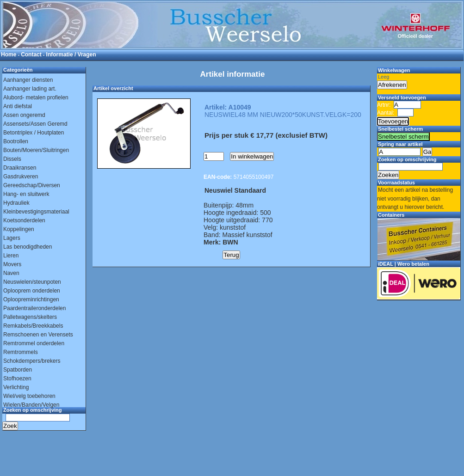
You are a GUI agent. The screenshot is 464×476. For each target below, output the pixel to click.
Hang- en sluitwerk (26, 194)
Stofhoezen (17, 378)
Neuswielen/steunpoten (32, 282)
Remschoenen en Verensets (38, 335)
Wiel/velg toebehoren (29, 396)
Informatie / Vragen (71, 55)
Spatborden (18, 370)
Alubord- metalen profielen (36, 98)
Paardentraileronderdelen (34, 308)
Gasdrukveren (21, 177)
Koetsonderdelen (24, 220)
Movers (12, 264)
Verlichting (16, 387)
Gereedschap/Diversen (32, 185)
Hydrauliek (16, 203)
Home (9, 55)
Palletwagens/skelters (30, 317)
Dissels (12, 159)
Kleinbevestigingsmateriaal (36, 212)
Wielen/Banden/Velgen (31, 405)
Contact (31, 55)
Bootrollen (16, 141)
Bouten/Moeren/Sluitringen (36, 150)
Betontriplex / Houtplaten (34, 133)
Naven (11, 273)
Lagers (12, 238)
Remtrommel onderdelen (34, 343)
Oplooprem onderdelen (32, 291)
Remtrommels (21, 352)
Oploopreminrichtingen (31, 299)
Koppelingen (19, 229)
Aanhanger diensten (28, 80)
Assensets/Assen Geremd (35, 124)
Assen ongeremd (24, 115)
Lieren (11, 256)
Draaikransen (20, 168)
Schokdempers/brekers (32, 361)
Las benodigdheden (28, 247)
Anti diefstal (18, 106)
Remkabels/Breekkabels (33, 326)
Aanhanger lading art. (30, 89)
